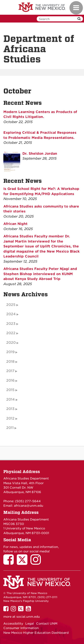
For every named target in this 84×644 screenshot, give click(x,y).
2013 (10, 409)
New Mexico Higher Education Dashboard (36, 633)
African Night (15, 224)
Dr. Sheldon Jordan (40, 154)
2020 (11, 343)
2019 (10, 352)
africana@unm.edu (29, 506)
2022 (11, 333)
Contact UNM (47, 623)
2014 (11, 399)
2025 (11, 305)
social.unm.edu (28, 617)
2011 (10, 428)
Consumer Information (21, 628)
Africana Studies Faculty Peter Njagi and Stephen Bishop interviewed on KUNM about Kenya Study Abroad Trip (40, 274)
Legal (30, 623)
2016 (10, 381)
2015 (10, 390)
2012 (10, 418)
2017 (10, 371)
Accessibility (13, 623)
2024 (11, 314)
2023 (11, 324)
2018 (10, 362)
